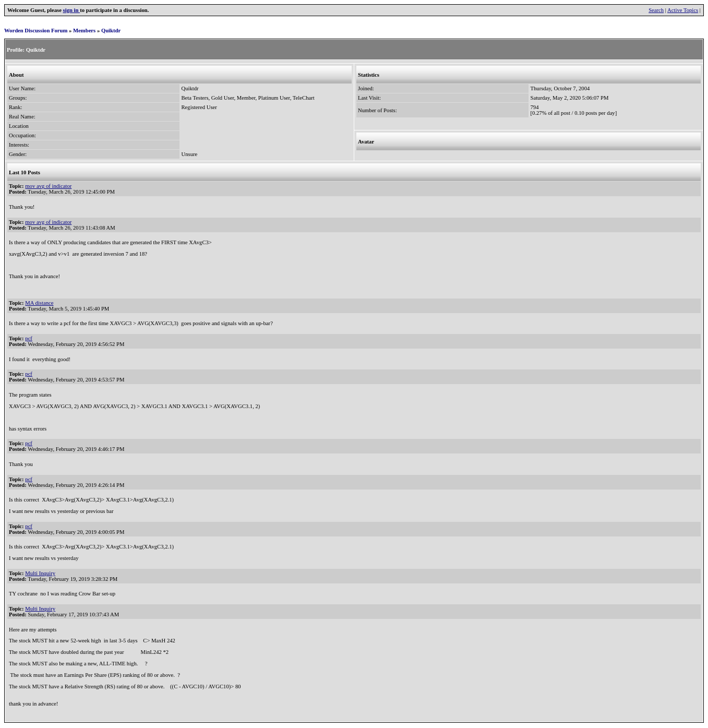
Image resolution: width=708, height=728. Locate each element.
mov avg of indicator (48, 186)
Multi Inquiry (40, 573)
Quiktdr (111, 31)
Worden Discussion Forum (36, 31)
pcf (29, 338)
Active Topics (683, 10)
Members (84, 31)
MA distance (39, 303)
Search (656, 10)
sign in (72, 10)
